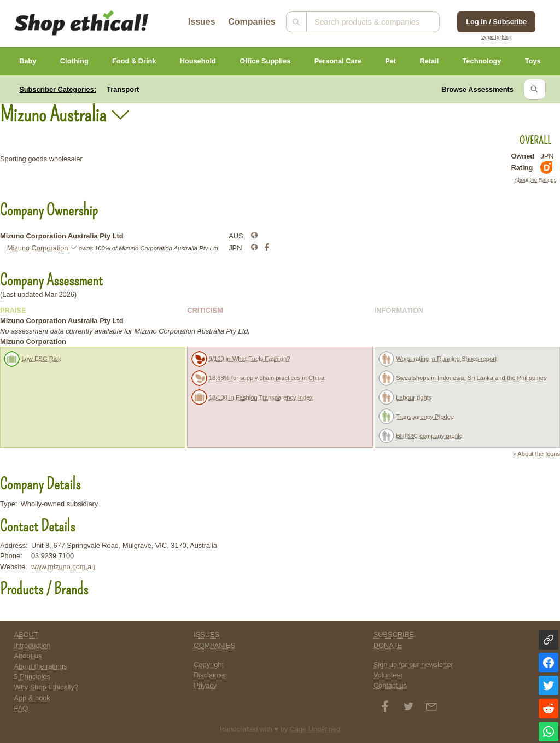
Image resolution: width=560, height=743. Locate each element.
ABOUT (26, 634)
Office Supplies (265, 61)
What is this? (496, 37)
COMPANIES (214, 645)
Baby (28, 61)
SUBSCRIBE (394, 634)
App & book (32, 698)
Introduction (33, 645)
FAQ (21, 708)
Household (198, 61)
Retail (429, 61)
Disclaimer (210, 675)
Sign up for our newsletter (413, 665)
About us (28, 656)
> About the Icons (536, 454)
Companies (252, 22)
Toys (533, 61)
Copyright (209, 665)
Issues (202, 22)
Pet (390, 61)
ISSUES (206, 634)
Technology (482, 61)
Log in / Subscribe (496, 22)
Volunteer (388, 675)
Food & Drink (134, 61)
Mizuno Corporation (38, 248)
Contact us (390, 685)
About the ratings (41, 666)
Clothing (74, 61)
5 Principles (32, 677)
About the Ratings (535, 180)
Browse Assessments (477, 89)
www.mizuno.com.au (63, 567)
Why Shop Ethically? (46, 687)
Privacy (205, 685)
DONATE (388, 645)
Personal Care (338, 61)
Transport (123, 89)
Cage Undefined (315, 729)
